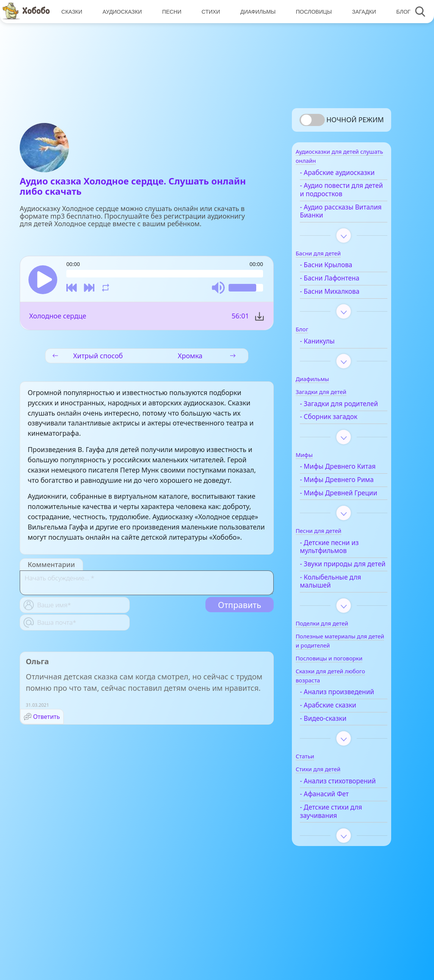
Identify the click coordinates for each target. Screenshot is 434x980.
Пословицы (311, 11)
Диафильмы (256, 11)
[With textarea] (147, 584)
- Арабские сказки (339, 766)
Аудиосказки (121, 11)
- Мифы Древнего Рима (338, 512)
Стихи (209, 11)
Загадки (361, 11)
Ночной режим (355, 120)
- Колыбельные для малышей (341, 634)
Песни (170, 11)
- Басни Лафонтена (341, 290)
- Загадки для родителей (332, 419)
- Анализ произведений (334, 749)
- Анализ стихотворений (335, 846)
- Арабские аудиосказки (331, 180)
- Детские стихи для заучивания (342, 881)
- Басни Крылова (337, 277)
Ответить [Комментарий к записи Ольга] (46, 718)
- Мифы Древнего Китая (338, 491)
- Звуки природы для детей (344, 613)
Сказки (71, 11)
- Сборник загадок (340, 437)
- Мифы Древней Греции (337, 533)
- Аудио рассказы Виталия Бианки (338, 223)
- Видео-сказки (334, 780)
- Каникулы (328, 353)
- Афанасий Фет (335, 863)
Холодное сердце (58, 317)
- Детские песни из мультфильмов (340, 591)
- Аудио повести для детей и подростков (342, 202)
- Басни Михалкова (341, 303)
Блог (400, 11)
